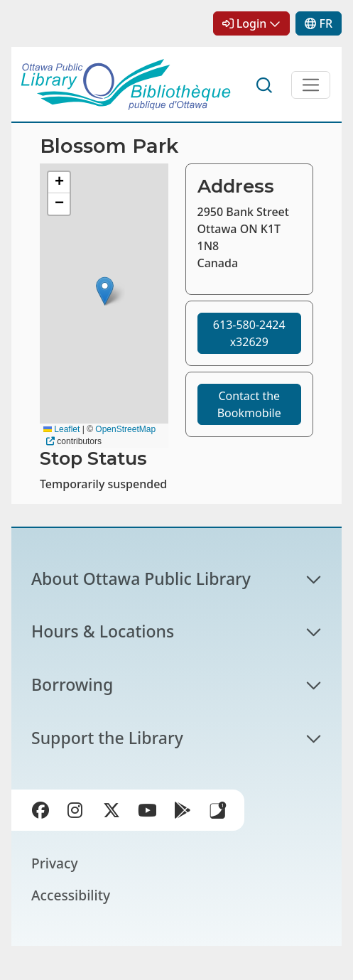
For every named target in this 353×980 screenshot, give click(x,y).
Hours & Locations (103, 631)
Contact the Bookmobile (249, 404)
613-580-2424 (249, 333)
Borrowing (72, 684)
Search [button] (265, 85)
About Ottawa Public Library (141, 578)
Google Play (185, 813)
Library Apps (218, 810)
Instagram (79, 813)
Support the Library (107, 738)
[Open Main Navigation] (311, 85)
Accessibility (71, 895)
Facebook (43, 813)
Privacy (55, 863)
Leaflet (61, 429)
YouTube (150, 813)
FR (326, 23)
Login (252, 23)
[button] (105, 291)
